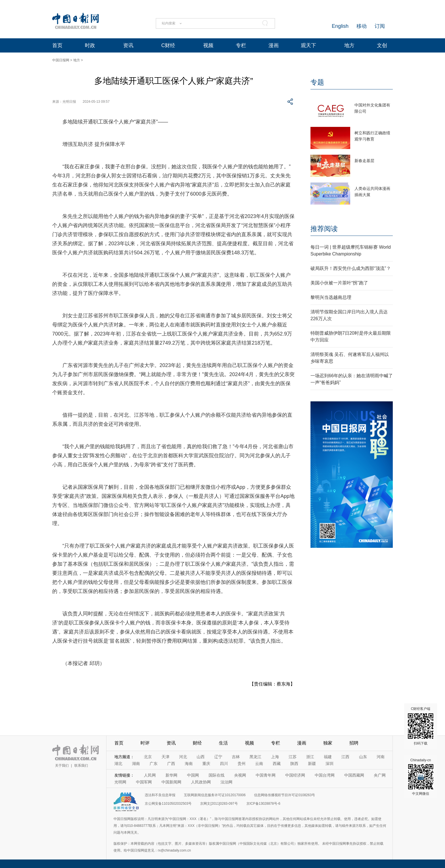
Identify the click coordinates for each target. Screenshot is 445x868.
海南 (189, 764)
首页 (57, 45)
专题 (317, 82)
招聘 (354, 743)
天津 (165, 757)
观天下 (308, 45)
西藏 (277, 764)
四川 (224, 764)
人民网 (150, 775)
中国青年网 (266, 775)
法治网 (226, 782)
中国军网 (144, 782)
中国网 (193, 775)
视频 (208, 45)
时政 (90, 45)
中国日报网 (61, 60)
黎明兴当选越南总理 (331, 297)
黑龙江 (255, 757)
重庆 (206, 764)
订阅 (380, 26)
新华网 (171, 775)
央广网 (380, 775)
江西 (345, 757)
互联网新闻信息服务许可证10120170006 (215, 795)
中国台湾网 (325, 775)
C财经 (168, 45)
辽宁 (218, 757)
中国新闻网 (171, 782)
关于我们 (62, 766)
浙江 (310, 757)
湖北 (118, 764)
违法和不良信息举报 (160, 795)
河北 (183, 757)
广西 (171, 764)
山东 (363, 757)
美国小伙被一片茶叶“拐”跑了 (339, 283)
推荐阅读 (324, 229)
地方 (349, 45)
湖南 (136, 764)
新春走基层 (364, 161)
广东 (154, 764)
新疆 (312, 764)
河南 (381, 757)
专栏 (241, 45)
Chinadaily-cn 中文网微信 (421, 777)
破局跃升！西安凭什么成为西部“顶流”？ (351, 268)
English (340, 26)
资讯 (128, 45)
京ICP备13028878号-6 (263, 804)
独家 (328, 743)
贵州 (242, 764)
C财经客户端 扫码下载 (421, 726)
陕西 (294, 764)
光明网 (120, 782)
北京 (148, 757)
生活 (223, 743)
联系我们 (81, 766)
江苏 (293, 757)
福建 (328, 757)
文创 (382, 45)
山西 (201, 757)
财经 (197, 743)
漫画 (274, 45)
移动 (362, 26)
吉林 (236, 757)
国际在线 (217, 775)
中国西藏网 (354, 775)
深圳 (329, 764)
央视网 (240, 775)
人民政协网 (201, 782)
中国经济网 (295, 775)
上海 (275, 757)
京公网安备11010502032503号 (168, 804)
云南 (259, 764)
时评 (145, 743)
